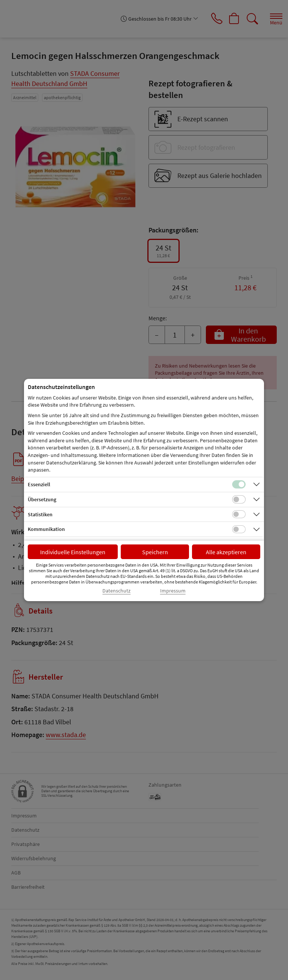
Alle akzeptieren (226, 552)
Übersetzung (42, 499)
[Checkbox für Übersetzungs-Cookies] (239, 499)
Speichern (155, 552)
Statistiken (40, 514)
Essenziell (39, 484)
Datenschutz (116, 591)
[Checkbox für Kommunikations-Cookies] (239, 529)
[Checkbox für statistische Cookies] (239, 514)
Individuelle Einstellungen (73, 552)
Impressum (173, 591)
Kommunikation (46, 529)
